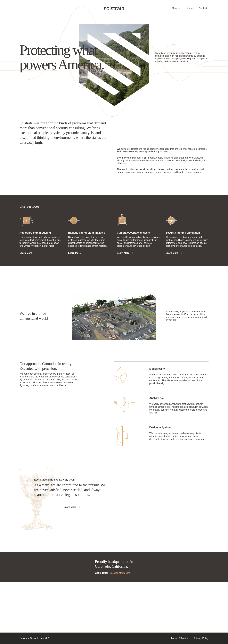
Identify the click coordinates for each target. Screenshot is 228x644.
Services (177, 8)
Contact (203, 8)
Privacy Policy (201, 638)
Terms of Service (179, 638)
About (190, 8)
